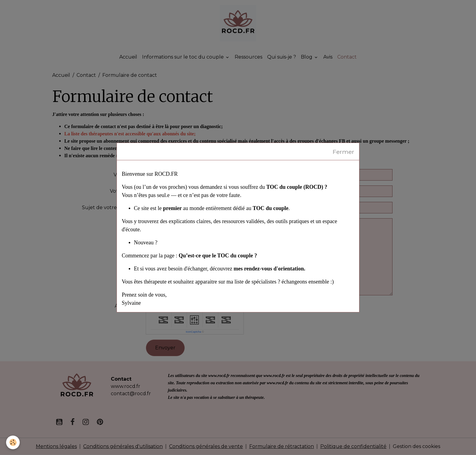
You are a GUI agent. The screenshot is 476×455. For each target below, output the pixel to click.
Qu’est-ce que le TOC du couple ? (218, 256)
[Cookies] (13, 442)
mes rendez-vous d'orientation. (269, 269)
